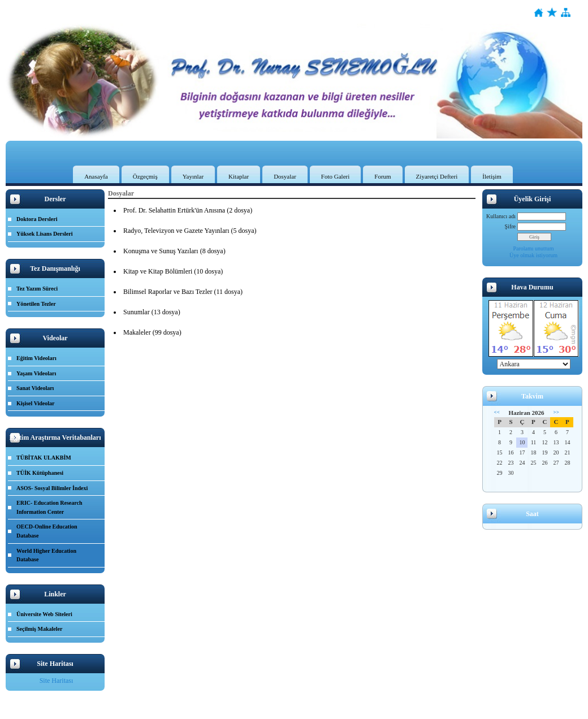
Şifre (510, 226)
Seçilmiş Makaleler (39, 629)
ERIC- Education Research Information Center (49, 507)
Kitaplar (239, 176)
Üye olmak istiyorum (533, 255)
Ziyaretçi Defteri (437, 176)
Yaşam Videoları (36, 373)
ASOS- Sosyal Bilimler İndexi (52, 488)
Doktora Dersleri (37, 219)
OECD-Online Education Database (47, 531)
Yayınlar (193, 176)
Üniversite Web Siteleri (44, 614)
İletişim (492, 176)
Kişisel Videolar (36, 403)
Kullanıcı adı (501, 216)
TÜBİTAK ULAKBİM (44, 458)
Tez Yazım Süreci (37, 289)
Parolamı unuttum (534, 248)
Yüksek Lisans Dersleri (44, 234)
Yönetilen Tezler (36, 304)
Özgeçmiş (145, 176)
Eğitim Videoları (36, 358)
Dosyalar (285, 176)
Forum (382, 176)
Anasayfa (96, 176)
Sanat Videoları (35, 388)
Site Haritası (57, 681)
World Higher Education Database (46, 555)
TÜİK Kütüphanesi (40, 473)
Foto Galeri (335, 176)
